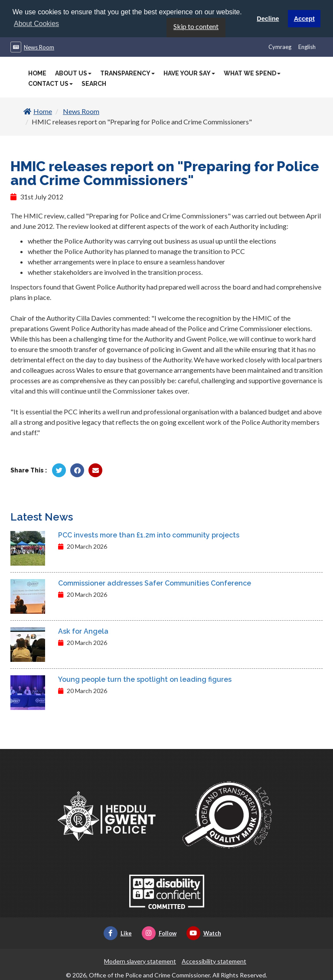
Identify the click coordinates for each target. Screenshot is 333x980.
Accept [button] (304, 19)
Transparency (127, 73)
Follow (159, 933)
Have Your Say (189, 73)
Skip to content (196, 26)
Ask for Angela (83, 631)
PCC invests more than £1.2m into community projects (149, 535)
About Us (73, 73)
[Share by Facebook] (77, 470)
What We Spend (252, 73)
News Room (39, 47)
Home (37, 73)
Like (118, 933)
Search (94, 83)
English (307, 46)
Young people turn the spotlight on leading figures (145, 679)
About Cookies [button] (36, 24)
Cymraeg (280, 46)
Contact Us (51, 83)
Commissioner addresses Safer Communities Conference (155, 583)
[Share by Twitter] (59, 470)
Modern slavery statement (140, 961)
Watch (204, 933)
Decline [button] (268, 19)
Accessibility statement (214, 961)
